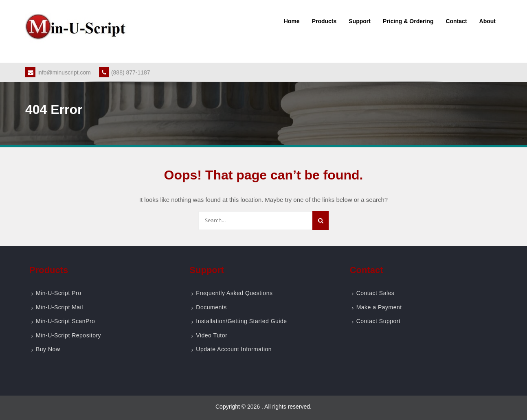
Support (360, 21)
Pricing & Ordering (408, 21)
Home (292, 21)
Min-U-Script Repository (68, 335)
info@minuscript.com (58, 72)
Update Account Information (234, 349)
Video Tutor (212, 335)
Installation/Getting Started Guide (241, 321)
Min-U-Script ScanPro (65, 321)
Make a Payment (379, 307)
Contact (456, 21)
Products (324, 21)
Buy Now (48, 349)
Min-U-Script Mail (59, 307)
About (487, 21)
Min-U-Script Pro (58, 293)
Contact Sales (375, 293)
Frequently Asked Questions (234, 293)
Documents (211, 307)
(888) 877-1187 (125, 72)
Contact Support (379, 321)
